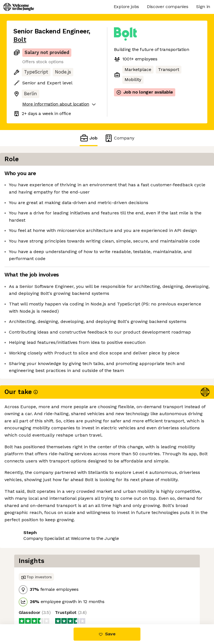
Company (119, 138)
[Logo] (19, 7)
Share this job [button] (29, 542)
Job (89, 138)
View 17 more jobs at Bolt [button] (41, 552)
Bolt (20, 40)
